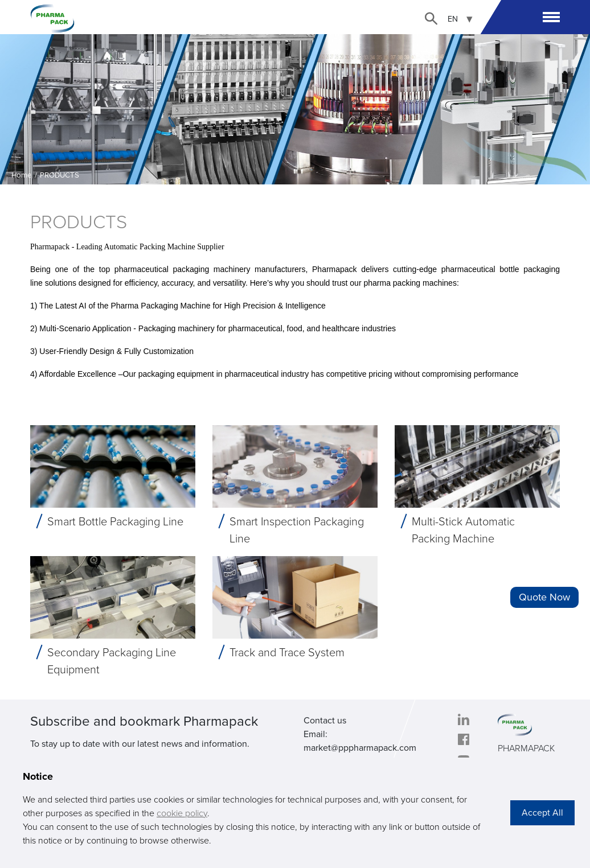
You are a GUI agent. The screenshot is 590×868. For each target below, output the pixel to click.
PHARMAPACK (526, 748)
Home (22, 175)
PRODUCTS (60, 175)
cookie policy (182, 813)
